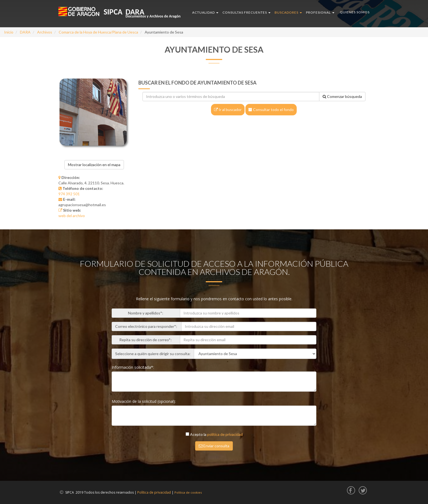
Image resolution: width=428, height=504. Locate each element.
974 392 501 (69, 194)
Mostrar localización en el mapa (94, 165)
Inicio (9, 32)
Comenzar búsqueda (342, 96)
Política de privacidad (154, 492)
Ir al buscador (228, 109)
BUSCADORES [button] (288, 12)
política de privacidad (225, 434)
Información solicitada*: (133, 367)
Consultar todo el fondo (271, 109)
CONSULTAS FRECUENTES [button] (246, 12)
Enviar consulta (214, 446)
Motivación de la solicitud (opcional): (144, 401)
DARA (25, 32)
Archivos (45, 32)
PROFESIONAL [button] (320, 12)
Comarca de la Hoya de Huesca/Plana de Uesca (98, 32)
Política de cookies (188, 492)
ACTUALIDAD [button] (205, 12)
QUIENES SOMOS (355, 12)
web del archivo (72, 216)
